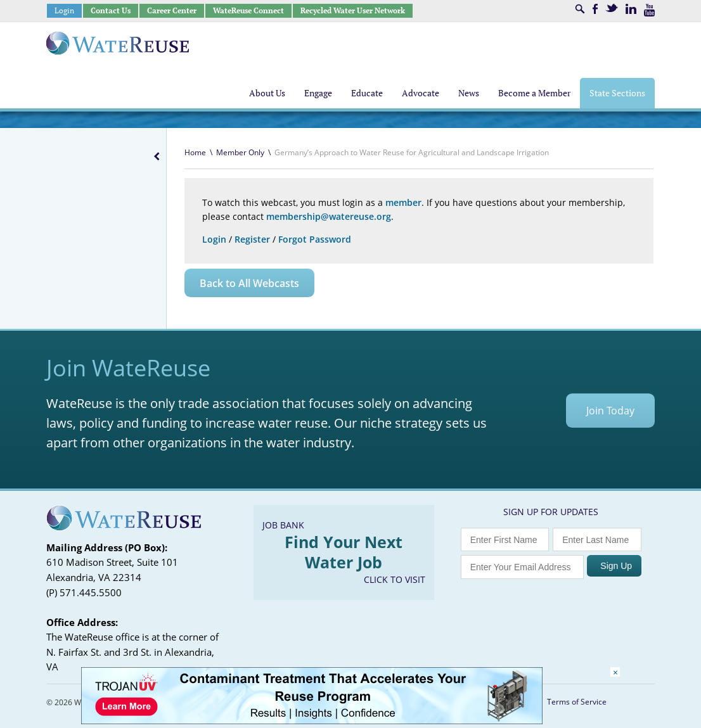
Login (64, 10)
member (403, 202)
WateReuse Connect (248, 10)
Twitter (612, 8)
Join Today (610, 411)
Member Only (240, 152)
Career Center (172, 10)
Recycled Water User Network (353, 10)
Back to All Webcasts (249, 283)
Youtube (649, 10)
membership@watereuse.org (329, 216)
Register (252, 239)
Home (195, 152)
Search (580, 9)
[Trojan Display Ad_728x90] (312, 721)
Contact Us (111, 10)
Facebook (595, 9)
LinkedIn (631, 9)
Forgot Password (315, 239)
